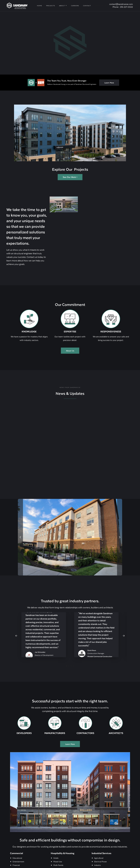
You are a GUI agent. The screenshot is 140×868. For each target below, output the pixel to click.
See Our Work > (70, 177)
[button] (63, 6)
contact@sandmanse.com (121, 4)
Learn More (109, 83)
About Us (70, 351)
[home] (17, 6)
